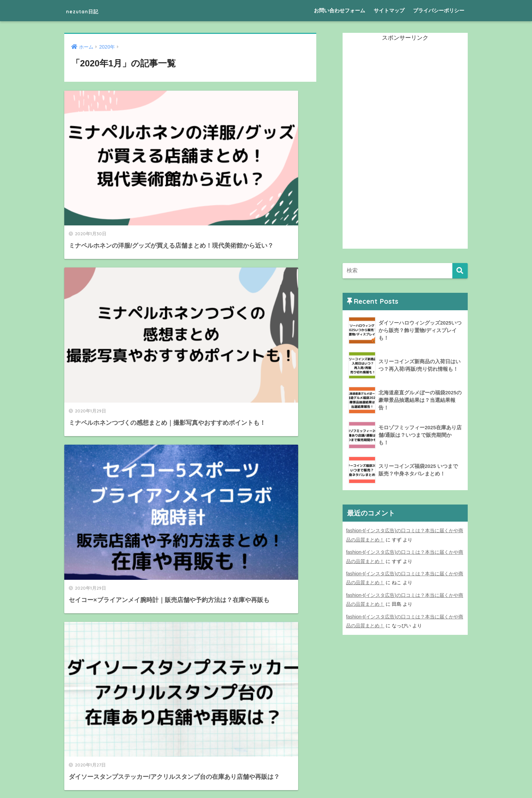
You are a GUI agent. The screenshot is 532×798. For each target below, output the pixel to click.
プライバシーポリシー (439, 10)
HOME (266, 769)
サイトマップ (389, 10)
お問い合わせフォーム (340, 10)
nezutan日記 (91, 10)
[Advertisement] (394, 146)
